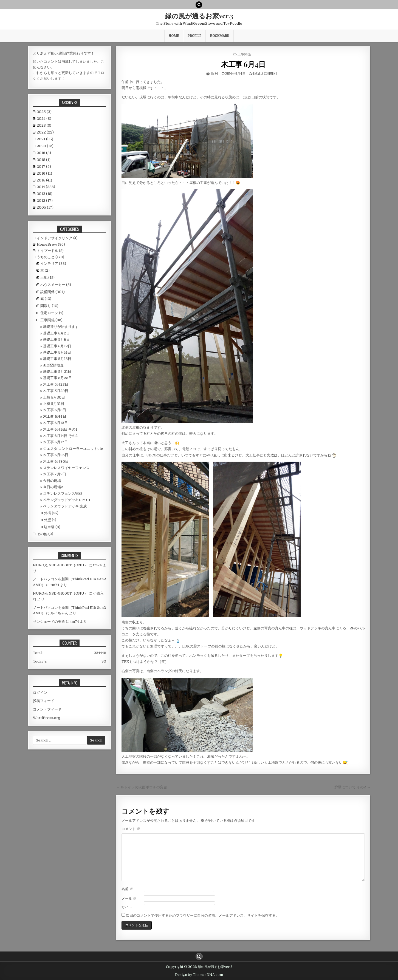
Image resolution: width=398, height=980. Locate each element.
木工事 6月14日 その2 (60, 436)
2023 (44, 125)
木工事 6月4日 (243, 64)
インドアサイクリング (55, 238)
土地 (44, 278)
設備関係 (47, 292)
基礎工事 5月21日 (57, 372)
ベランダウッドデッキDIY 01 (67, 500)
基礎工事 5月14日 (57, 352)
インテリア (49, 264)
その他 (42, 534)
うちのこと (46, 257)
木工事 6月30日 (56, 461)
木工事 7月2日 (55, 474)
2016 (44, 173)
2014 (46, 187)
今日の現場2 (53, 487)
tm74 (214, 73)
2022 (45, 132)
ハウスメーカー (53, 285)
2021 (45, 139)
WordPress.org (47, 718)
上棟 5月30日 (54, 397)
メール (129, 898)
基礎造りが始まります (61, 327)
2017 (44, 167)
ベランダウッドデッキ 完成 (65, 506)
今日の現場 (52, 481)
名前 (127, 889)
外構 (47, 513)
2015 (44, 180)
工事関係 (244, 54)
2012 (45, 201)
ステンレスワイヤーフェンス (66, 468)
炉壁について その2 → (352, 787)
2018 (44, 160)
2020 (45, 146)
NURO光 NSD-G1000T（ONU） (60, 565)
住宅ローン (49, 313)
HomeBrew (47, 244)
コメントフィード (47, 709)
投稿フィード (44, 701)
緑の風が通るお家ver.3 (199, 16)
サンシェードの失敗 (49, 622)
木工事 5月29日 (56, 391)
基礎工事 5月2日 (56, 333)
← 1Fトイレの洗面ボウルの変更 (142, 787)
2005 (45, 207)
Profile (194, 36)
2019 (44, 153)
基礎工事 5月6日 (56, 340)
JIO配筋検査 (53, 365)
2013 (45, 194)
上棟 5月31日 (54, 404)
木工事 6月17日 (55, 442)
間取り (46, 306)
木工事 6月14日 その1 (60, 429)
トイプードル (47, 251)
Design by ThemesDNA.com (199, 975)
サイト (127, 907)
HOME (174, 36)
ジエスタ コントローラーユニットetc (73, 449)
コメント (131, 829)
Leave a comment (265, 73)
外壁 (47, 520)
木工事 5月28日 (56, 384)
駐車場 (49, 527)
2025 (44, 112)
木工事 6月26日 (56, 455)
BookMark (220, 36)
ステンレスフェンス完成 (63, 494)
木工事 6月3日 (55, 410)
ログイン (40, 693)
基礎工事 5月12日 (57, 346)
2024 (44, 119)
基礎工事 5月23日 (57, 378)
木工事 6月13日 (55, 423)
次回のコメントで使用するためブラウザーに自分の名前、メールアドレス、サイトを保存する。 (203, 915)
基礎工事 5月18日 (57, 359)
